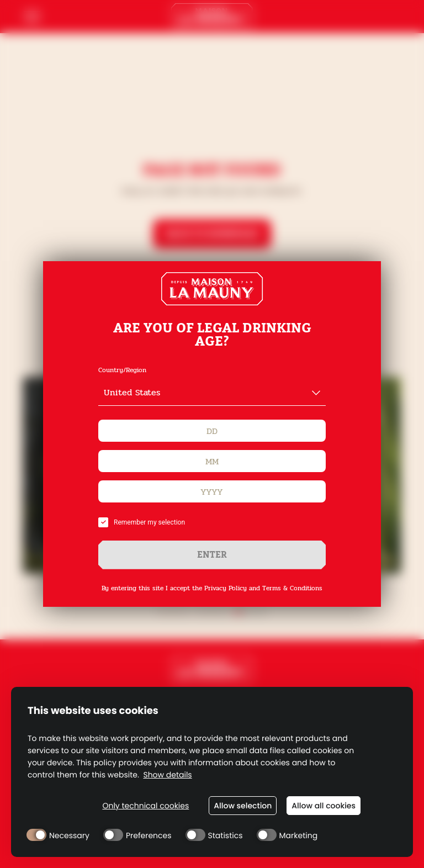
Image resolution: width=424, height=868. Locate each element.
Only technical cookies (145, 806)
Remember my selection (142, 522)
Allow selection (243, 806)
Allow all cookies (324, 806)
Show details (167, 775)
